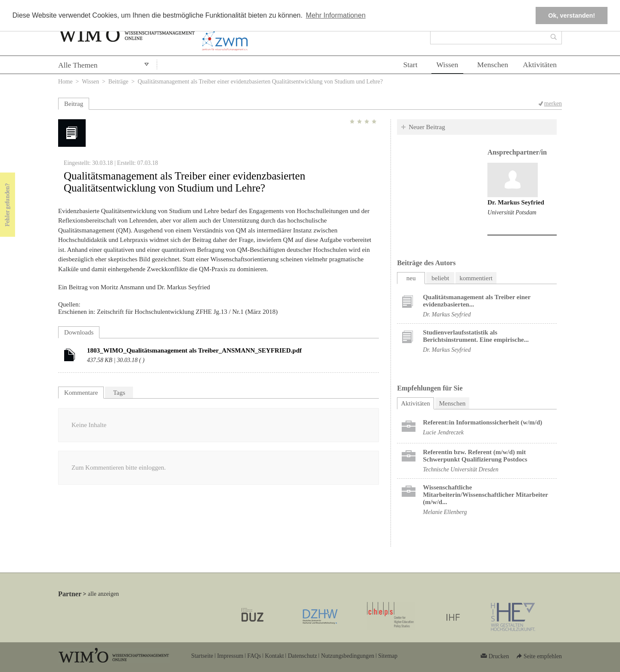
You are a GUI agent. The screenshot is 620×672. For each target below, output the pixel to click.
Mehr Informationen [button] (336, 15)
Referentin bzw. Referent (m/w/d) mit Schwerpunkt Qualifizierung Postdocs (475, 456)
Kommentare (81, 393)
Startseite (202, 656)
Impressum (230, 656)
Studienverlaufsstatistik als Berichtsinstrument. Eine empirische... (476, 336)
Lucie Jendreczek (443, 432)
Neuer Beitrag (427, 127)
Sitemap (388, 656)
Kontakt (274, 656)
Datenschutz (302, 656)
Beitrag (74, 104)
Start (410, 65)
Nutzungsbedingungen (347, 656)
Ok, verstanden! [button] (572, 15)
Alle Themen (78, 65)
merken (553, 104)
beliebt (440, 278)
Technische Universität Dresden (460, 469)
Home (65, 82)
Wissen (448, 65)
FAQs (254, 656)
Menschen (493, 65)
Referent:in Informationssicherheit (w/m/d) (482, 422)
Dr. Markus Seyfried (516, 202)
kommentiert (476, 278)
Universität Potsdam (512, 212)
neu (411, 278)
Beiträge (119, 82)
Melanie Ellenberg (445, 512)
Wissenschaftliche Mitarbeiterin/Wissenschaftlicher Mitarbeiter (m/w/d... (485, 495)
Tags (119, 393)
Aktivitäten (540, 65)
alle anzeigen (103, 594)
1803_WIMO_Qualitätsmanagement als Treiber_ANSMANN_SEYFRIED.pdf (194, 350)
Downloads (79, 332)
